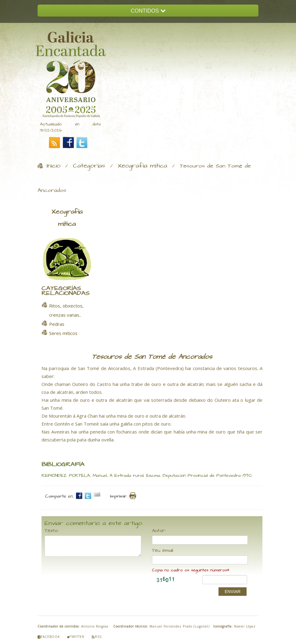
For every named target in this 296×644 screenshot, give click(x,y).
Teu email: (163, 551)
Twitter (76, 637)
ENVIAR (233, 592)
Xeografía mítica (143, 166)
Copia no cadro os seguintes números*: (191, 570)
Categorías (89, 166)
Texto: (52, 531)
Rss (97, 637)
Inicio (54, 166)
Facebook (49, 637)
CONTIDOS (148, 11)
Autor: (159, 531)
